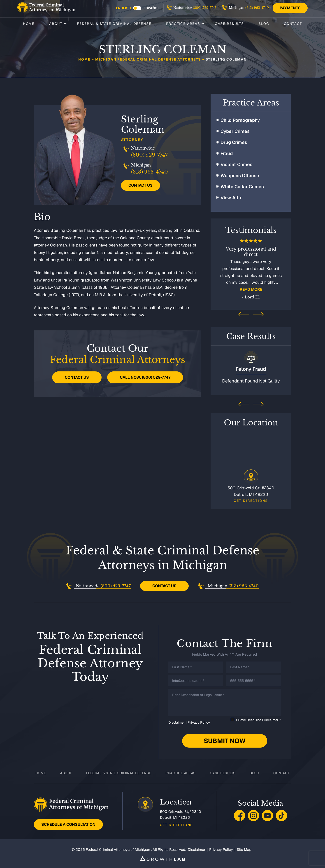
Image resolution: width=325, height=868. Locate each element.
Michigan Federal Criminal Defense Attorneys (148, 59)
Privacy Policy (199, 721)
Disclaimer (177, 721)
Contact (293, 23)
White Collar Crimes (242, 187)
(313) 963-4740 (257, 8)
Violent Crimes (236, 164)
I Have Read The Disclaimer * (258, 719)
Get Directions (251, 500)
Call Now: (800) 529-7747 (145, 377)
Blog (264, 23)
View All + (231, 198)
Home (29, 23)
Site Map (244, 848)
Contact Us (140, 185)
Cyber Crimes (235, 131)
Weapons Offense (240, 176)
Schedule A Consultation (68, 823)
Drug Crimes (234, 142)
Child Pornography (240, 120)
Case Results (229, 23)
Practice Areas (183, 23)
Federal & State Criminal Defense (114, 23)
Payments (290, 8)
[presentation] (244, 315)
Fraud (227, 153)
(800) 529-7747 (205, 8)
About (56, 23)
